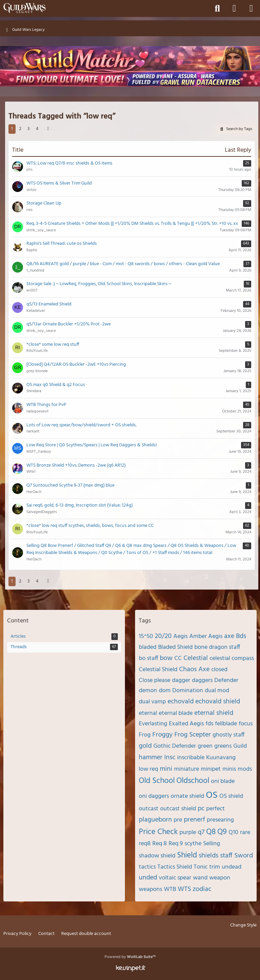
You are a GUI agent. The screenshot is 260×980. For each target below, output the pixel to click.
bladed (148, 647)
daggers (202, 680)
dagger (181, 680)
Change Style (243, 926)
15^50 (146, 636)
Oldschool (193, 781)
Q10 (233, 833)
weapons (150, 889)
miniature (187, 769)
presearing (220, 820)
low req (148, 769)
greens (223, 746)
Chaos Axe (194, 669)
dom (165, 691)
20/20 (163, 636)
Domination (188, 691)
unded (148, 878)
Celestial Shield (158, 670)
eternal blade (176, 713)
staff (226, 856)
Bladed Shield (175, 647)
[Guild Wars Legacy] (25, 8)
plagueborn (155, 820)
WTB (170, 889)
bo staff (148, 658)
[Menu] (251, 8)
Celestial (196, 658)
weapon (220, 878)
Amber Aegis (206, 636)
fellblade (226, 724)
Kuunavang (221, 758)
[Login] (234, 8)
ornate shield (187, 796)
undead (232, 867)
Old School (157, 781)
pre (178, 820)
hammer (151, 758)
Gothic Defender (175, 746)
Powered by (130, 957)
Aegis (180, 636)
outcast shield (178, 809)
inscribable (191, 758)
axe (229, 636)
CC (178, 658)
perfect (215, 809)
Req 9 (176, 844)
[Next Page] (48, 129)
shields (209, 856)
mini (166, 769)
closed (219, 670)
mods (245, 769)
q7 (201, 832)
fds (209, 724)
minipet (211, 769)
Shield (187, 856)
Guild (240, 746)
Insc (170, 758)
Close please (155, 680)
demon (148, 691)
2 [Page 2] (20, 129)
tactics (147, 867)
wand (200, 878)
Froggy (162, 735)
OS (212, 795)
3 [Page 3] (29, 129)
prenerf (194, 820)
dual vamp (152, 702)
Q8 (211, 832)
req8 (145, 844)
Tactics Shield (175, 867)
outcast (149, 809)
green (205, 746)
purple (188, 833)
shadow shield (157, 856)
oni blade (223, 781)
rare (245, 833)
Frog (145, 735)
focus (246, 724)
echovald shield (218, 702)
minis (229, 769)
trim (215, 867)
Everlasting (153, 724)
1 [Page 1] (12, 129)
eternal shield (214, 713)
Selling (212, 844)
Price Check (158, 832)
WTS (184, 889)
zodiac (202, 889)
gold (145, 746)
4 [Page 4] (37, 129)
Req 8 (160, 844)
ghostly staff (229, 735)
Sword (244, 856)
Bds (241, 636)
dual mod (217, 691)
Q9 (222, 832)
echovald (181, 702)
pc (201, 809)
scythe (193, 844)
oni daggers (154, 796)
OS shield (231, 796)
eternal (148, 713)
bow (166, 658)
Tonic (201, 867)
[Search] (217, 8)
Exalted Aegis (186, 724)
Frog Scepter (193, 735)
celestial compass (232, 658)
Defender (226, 680)
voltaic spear (175, 878)
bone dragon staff (217, 647)
